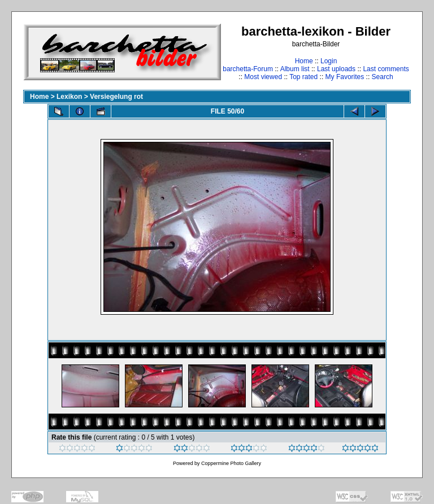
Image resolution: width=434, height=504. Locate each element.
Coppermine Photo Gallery (231, 463)
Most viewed (263, 77)
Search (383, 77)
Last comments (386, 69)
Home (304, 61)
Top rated (303, 77)
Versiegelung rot (116, 97)
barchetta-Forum (248, 69)
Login (329, 61)
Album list (295, 69)
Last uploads (336, 69)
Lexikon (69, 97)
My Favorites (345, 77)
